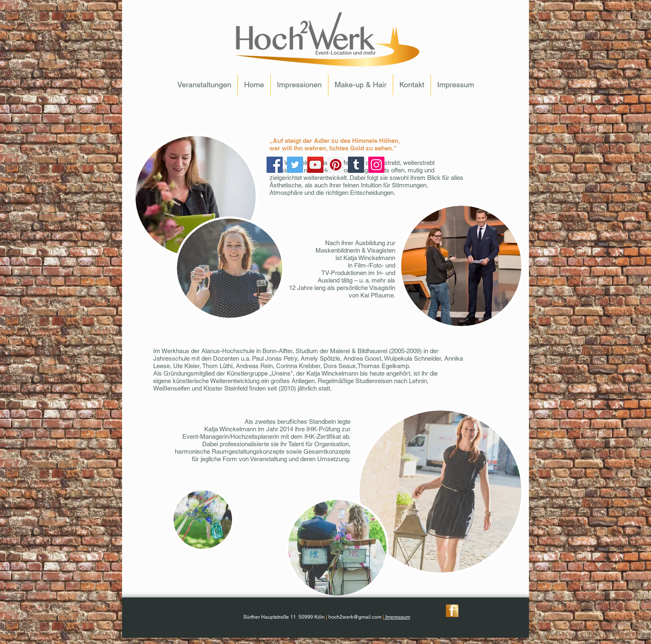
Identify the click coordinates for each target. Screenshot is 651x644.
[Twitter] (295, 165)
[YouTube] (315, 165)
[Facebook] (275, 165)
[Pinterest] (336, 165)
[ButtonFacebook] (452, 611)
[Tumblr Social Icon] (356, 165)
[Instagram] (376, 165)
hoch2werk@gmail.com (355, 617)
